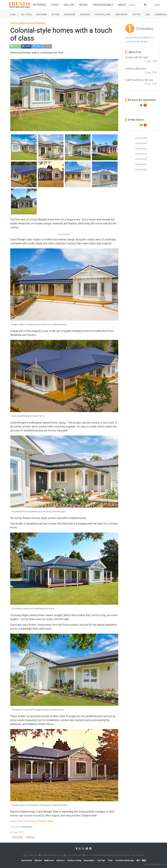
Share (26, 46)
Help (47, 46)
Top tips (136, 15)
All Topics (26, 15)
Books (83, 5)
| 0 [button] (15, 46)
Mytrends (40, 5)
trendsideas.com (73, 855)
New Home (42, 15)
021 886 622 (30, 855)
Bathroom (70, 15)
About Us (124, 5)
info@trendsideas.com (50, 855)
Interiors (85, 15)
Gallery (69, 5)
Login (157, 5)
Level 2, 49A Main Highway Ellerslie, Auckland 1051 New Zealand (113, 855)
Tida (147, 15)
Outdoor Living (102, 15)
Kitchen (55, 15)
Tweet (37, 46)
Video (55, 5)
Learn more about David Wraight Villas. (32, 821)
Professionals (103, 5)
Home (13, 15)
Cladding (30, 837)
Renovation (121, 15)
